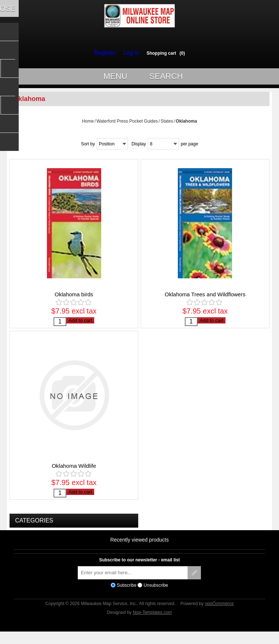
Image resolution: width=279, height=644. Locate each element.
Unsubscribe (156, 596)
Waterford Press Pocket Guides (127, 124)
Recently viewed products (140, 550)
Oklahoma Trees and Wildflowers (205, 298)
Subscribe (127, 596)
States (167, 124)
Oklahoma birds (74, 298)
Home (88, 124)
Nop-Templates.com (152, 623)
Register (107, 53)
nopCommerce (219, 614)
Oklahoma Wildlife (74, 473)
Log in (129, 53)
